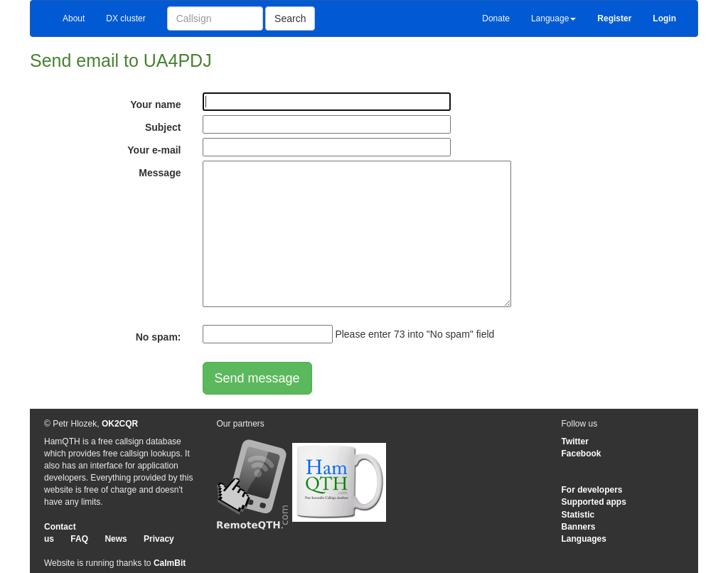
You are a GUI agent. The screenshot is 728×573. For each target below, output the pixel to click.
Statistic (578, 515)
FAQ (79, 539)
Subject (163, 127)
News (116, 539)
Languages (584, 539)
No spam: (159, 337)
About (74, 18)
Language (553, 18)
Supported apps (594, 502)
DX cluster (125, 18)
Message (160, 173)
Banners (579, 527)
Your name (155, 105)
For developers (592, 490)
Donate (496, 18)
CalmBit (170, 563)
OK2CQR (120, 424)
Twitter (575, 441)
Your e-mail (154, 150)
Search (290, 18)
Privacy (159, 539)
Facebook (582, 454)
